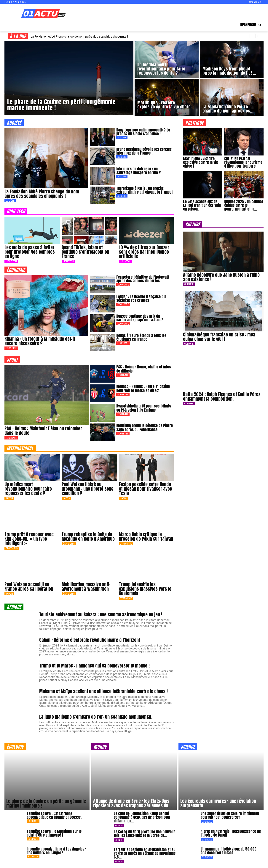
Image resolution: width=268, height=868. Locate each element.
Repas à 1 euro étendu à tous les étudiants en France (141, 337)
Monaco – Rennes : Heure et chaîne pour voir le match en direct (143, 388)
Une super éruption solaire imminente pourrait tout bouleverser (230, 815)
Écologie (33, 821)
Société (10, 201)
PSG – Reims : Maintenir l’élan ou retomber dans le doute (43, 431)
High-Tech (11, 261)
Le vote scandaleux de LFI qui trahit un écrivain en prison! (202, 205)
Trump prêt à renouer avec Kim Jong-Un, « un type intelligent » (29, 539)
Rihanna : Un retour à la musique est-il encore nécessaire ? (40, 341)
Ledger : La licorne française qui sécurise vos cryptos (141, 298)
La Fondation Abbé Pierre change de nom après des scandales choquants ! (79, 37)
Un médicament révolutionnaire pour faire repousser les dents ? (28, 489)
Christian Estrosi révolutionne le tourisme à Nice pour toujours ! (243, 162)
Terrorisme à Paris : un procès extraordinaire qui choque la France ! (145, 190)
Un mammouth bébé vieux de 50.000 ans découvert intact (229, 851)
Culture (189, 284)
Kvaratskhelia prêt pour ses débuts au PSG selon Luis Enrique (144, 408)
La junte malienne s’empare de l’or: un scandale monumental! (96, 717)
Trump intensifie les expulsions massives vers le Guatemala (145, 589)
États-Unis (12, 548)
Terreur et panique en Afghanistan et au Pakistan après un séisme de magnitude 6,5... (145, 853)
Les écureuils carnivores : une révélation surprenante (218, 803)
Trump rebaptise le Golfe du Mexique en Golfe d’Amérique (88, 537)
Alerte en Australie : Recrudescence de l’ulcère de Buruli (231, 833)
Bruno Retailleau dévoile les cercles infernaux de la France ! (144, 151)
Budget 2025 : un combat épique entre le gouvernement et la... (244, 205)
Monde (119, 826)
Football (11, 438)
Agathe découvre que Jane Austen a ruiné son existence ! (221, 277)
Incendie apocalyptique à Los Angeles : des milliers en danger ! (56, 851)
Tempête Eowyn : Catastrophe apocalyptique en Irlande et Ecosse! (54, 815)
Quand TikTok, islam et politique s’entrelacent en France (85, 252)
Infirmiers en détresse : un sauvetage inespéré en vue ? (139, 171)
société (14, 123)
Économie (11, 348)
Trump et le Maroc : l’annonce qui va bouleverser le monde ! (94, 666)
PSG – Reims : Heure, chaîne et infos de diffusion (144, 369)
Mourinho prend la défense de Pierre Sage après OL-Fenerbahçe (145, 427)
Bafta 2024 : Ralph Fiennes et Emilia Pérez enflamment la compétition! (222, 397)
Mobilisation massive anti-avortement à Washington (86, 587)
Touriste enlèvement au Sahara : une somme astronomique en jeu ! (101, 615)
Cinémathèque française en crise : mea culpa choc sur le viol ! (219, 337)
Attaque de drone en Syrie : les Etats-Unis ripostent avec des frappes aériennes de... (132, 803)
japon (9, 498)
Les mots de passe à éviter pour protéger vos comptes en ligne (30, 252)
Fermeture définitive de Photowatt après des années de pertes (143, 279)
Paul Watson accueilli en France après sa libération (29, 587)
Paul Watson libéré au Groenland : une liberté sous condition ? (87, 489)
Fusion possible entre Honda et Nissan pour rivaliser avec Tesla (145, 489)
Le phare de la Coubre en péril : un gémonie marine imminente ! (46, 803)
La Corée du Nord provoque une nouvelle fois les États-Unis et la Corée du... (145, 833)
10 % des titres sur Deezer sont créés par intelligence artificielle (144, 252)
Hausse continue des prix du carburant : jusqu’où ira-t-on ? (140, 318)
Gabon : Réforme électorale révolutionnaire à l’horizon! (90, 640)
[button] (252, 25)
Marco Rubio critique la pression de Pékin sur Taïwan (146, 537)
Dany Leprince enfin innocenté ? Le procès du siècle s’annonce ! (143, 132)
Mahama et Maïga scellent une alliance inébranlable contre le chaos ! (103, 691)
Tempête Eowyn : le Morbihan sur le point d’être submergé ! (54, 833)
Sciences (207, 822)
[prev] (252, 36)
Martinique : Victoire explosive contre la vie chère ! (201, 162)
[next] (258, 36)
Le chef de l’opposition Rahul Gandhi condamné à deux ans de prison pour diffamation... (142, 817)
